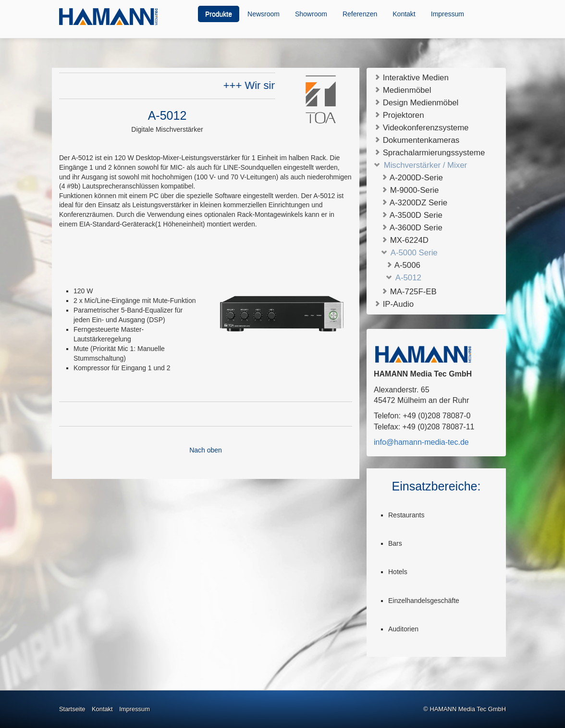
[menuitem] (219, 14)
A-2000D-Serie (412, 178)
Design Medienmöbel (416, 102)
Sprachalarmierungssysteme (429, 152)
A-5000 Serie (409, 253)
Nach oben (206, 450)
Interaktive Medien (411, 77)
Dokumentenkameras (417, 140)
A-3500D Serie (412, 215)
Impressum (448, 14)
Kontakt (404, 14)
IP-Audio (394, 304)
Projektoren (399, 115)
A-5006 (403, 265)
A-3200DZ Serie (414, 203)
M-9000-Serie (410, 190)
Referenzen (360, 14)
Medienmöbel (402, 90)
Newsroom (264, 14)
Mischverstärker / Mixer (420, 165)
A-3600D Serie (412, 228)
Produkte (219, 14)
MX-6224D (405, 240)
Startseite (72, 709)
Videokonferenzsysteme (421, 127)
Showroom (311, 14)
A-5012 (404, 278)
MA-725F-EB (409, 292)
